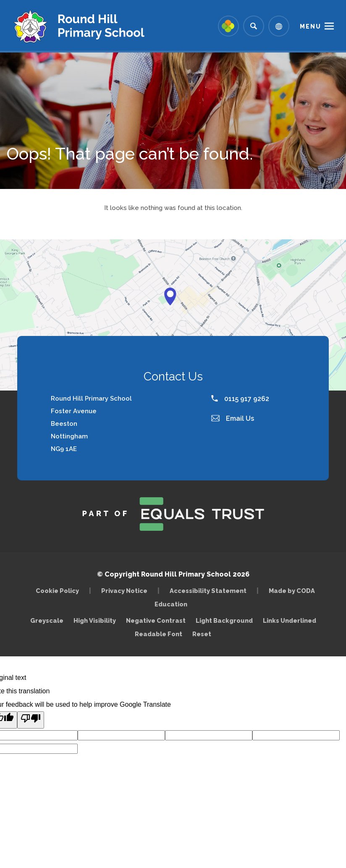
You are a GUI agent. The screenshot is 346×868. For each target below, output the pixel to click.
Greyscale (47, 620)
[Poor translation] (31, 720)
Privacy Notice (124, 591)
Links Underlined (290, 620)
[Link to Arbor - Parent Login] (228, 26)
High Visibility (95, 620)
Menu (311, 26)
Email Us (233, 418)
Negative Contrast (156, 620)
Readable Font (159, 634)
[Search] (254, 26)
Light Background (224, 620)
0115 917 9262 (240, 399)
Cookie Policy (57, 591)
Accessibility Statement (208, 591)
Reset (202, 634)
